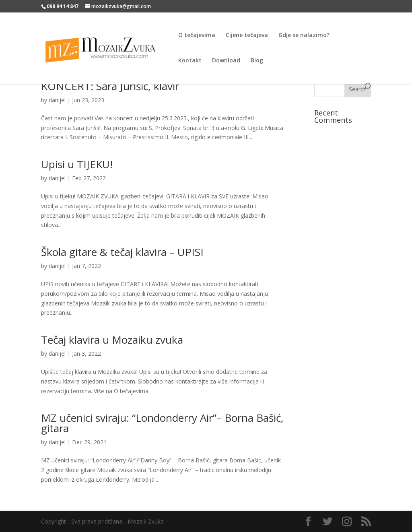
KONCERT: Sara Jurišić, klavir (110, 86)
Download (226, 61)
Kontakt (190, 61)
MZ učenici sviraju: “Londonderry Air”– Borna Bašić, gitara (162, 423)
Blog (257, 61)
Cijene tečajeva (247, 35)
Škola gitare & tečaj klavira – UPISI (122, 252)
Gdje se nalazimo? (304, 35)
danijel (57, 100)
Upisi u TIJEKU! (77, 164)
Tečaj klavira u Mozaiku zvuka (112, 340)
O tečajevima (197, 35)
